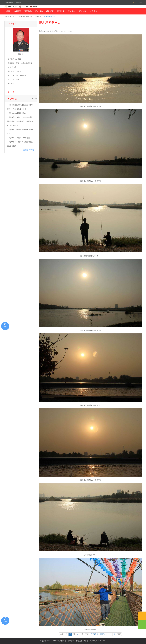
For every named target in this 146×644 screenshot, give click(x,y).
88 (74, 634)
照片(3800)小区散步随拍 (18, 113)
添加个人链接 (29, 150)
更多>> (34, 99)
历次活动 (39, 11)
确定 (119, 634)
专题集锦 (94, 11)
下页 (87, 634)
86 (67, 634)
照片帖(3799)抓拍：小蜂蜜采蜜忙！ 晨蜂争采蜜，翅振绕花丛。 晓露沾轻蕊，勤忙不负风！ (21, 121)
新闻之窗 (61, 11)
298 (82, 634)
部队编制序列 (24, 17)
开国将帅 (28, 11)
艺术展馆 (72, 11)
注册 (140, 2)
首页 (8, 11)
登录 (134, 2)
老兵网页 (17, 11)
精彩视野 (50, 11)
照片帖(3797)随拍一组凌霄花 (19, 138)
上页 (62, 634)
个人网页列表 (36, 17)
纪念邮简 (83, 11)
